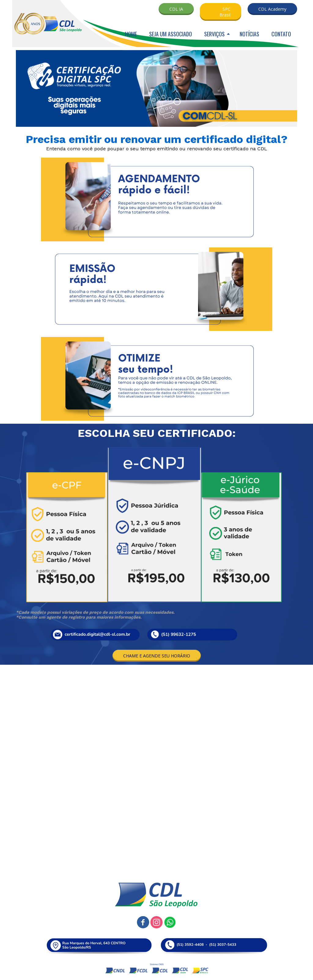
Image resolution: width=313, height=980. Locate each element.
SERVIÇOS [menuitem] (214, 34)
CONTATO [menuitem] (281, 34)
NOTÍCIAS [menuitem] (249, 34)
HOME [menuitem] (131, 34)
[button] (176, 9)
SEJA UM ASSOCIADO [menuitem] (171, 34)
